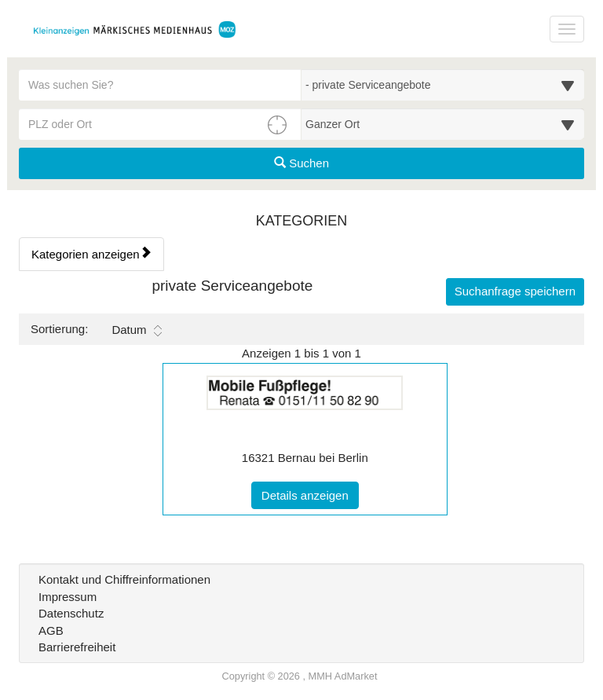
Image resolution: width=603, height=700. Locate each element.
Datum (136, 330)
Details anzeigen (310, 494)
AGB (51, 630)
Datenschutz (71, 613)
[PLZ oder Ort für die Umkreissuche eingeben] (160, 124)
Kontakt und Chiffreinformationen (124, 579)
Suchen (301, 163)
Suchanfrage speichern (515, 291)
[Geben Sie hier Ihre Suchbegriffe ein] (160, 85)
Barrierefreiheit (77, 647)
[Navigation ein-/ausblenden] (567, 29)
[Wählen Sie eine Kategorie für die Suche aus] (443, 85)
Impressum (68, 597)
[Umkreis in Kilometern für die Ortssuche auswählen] (443, 124)
